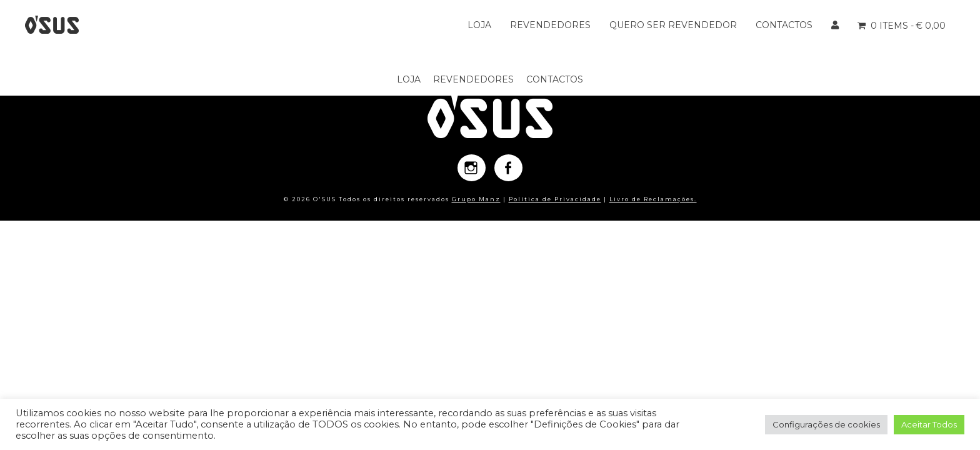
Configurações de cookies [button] (826, 424)
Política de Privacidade (555, 199)
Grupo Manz (476, 199)
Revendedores (550, 25)
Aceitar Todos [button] (929, 424)
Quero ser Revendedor (673, 25)
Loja (479, 25)
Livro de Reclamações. (653, 199)
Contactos (784, 25)
